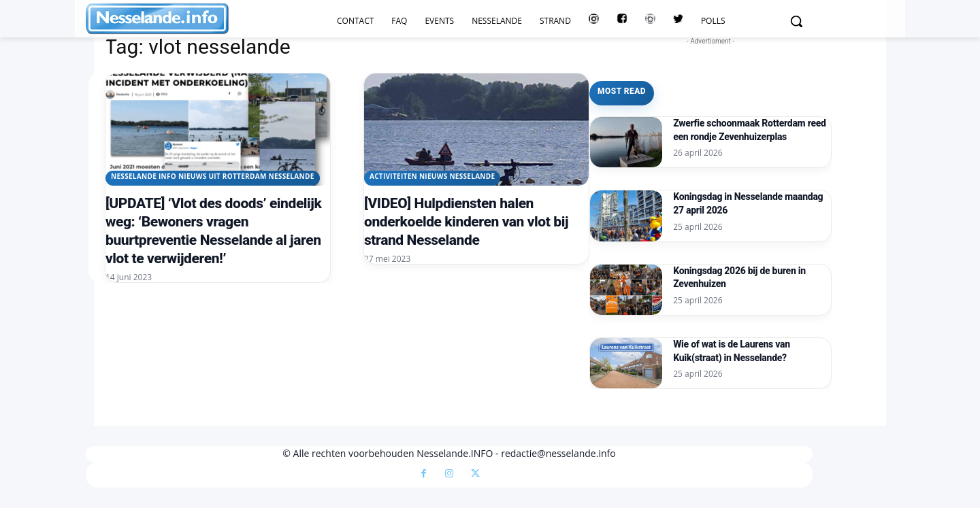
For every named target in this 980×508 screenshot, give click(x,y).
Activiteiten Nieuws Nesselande (432, 176)
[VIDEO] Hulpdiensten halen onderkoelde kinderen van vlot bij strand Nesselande (466, 222)
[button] (796, 21)
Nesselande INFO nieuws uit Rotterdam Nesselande (213, 176)
